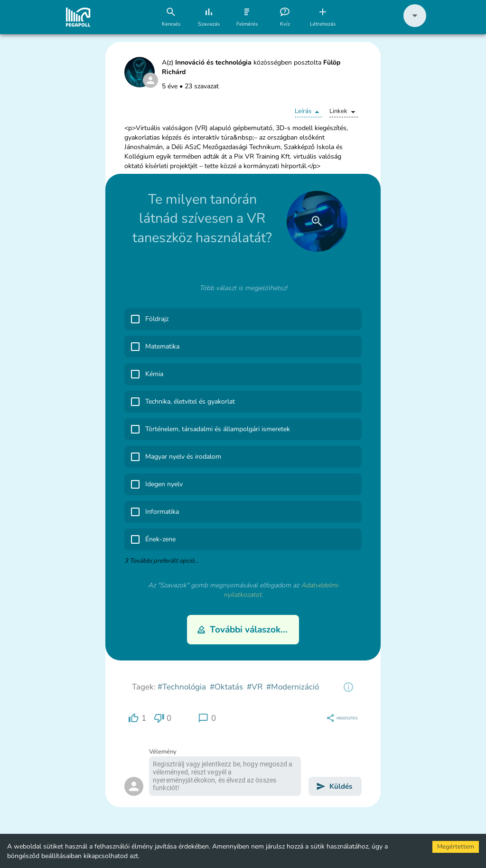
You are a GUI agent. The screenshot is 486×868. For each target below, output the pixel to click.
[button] (415, 25)
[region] (348, 687)
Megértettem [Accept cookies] (456, 847)
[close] (317, 221)
